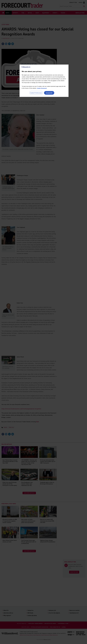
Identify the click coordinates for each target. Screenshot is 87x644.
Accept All (49, 93)
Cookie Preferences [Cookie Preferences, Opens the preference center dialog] (36, 93)
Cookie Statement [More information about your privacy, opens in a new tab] (42, 88)
